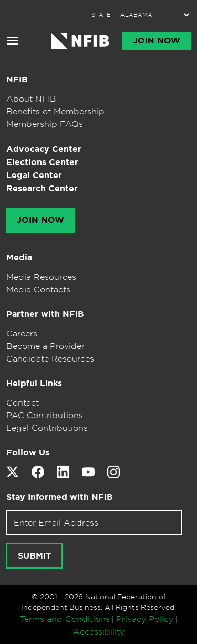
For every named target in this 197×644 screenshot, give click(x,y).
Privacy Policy (145, 619)
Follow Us (28, 452)
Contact (23, 402)
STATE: (102, 15)
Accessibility (99, 631)
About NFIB (31, 99)
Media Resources (41, 277)
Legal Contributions (47, 428)
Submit (34, 556)
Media (19, 258)
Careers (22, 333)
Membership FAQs (45, 124)
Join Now (157, 41)
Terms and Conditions (65, 619)
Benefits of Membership (55, 111)
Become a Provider (45, 346)
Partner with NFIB (45, 314)
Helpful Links (34, 383)
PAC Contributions (45, 415)
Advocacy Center (44, 149)
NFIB (17, 79)
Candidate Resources (50, 358)
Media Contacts (38, 289)
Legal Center (34, 175)
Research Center (42, 188)
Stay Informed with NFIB (60, 497)
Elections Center (42, 162)
